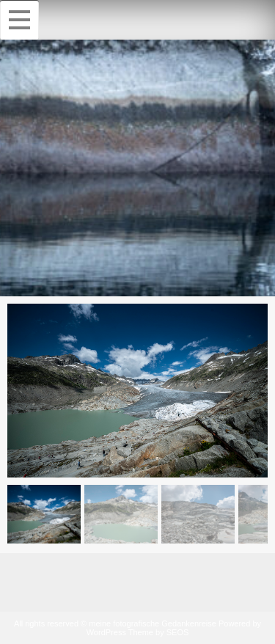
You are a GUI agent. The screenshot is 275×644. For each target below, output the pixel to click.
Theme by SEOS (159, 632)
